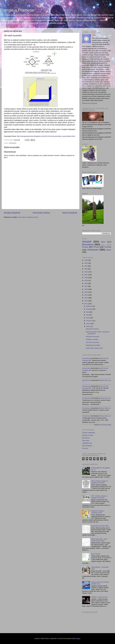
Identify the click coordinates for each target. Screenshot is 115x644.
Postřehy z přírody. (92, 339)
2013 (86, 298)
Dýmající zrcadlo (88, 435)
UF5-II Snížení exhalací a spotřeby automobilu (99, 482)
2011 (86, 304)
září (88, 315)
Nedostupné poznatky (93, 345)
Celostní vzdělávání (89, 433)
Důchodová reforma (92, 329)
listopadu (89, 309)
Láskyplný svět (87, 443)
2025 (86, 263)
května (89, 326)
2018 (86, 283)
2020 (86, 278)
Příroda (96, 247)
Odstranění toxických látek (100, 526)
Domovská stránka (41, 213)
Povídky (85, 247)
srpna (88, 318)
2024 (86, 266)
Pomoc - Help (105, 245)
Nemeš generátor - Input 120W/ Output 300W (99, 540)
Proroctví (85, 448)
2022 (86, 272)
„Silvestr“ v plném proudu (99, 597)
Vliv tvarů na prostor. (93, 342)
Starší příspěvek (70, 213)
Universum (13, 143)
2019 (86, 281)
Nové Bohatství (87, 446)
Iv (95, 35)
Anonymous (86, 358)
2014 (86, 295)
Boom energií (96, 554)
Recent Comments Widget (105, 425)
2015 (86, 292)
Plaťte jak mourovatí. (93, 337)
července (89, 321)
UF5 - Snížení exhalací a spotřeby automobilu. (99, 497)
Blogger (78, 638)
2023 (86, 269)
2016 (86, 289)
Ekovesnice (86, 438)
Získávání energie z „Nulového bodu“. (98, 512)
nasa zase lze (106, 380)
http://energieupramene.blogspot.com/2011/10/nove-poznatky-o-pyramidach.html (46, 136)
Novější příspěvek (12, 213)
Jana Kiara (86, 441)
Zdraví (109, 250)
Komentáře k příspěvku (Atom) (28, 217)
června (89, 324)
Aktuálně (87, 242)
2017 (86, 286)
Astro (103, 242)
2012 (86, 301)
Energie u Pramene (17, 10)
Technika (108, 247)
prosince (89, 306)
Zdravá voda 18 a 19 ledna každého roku (100, 583)
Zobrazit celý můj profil (90, 103)
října (88, 312)
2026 (86, 260)
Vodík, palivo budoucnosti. (94, 348)
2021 (86, 275)
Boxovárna (88, 244)
